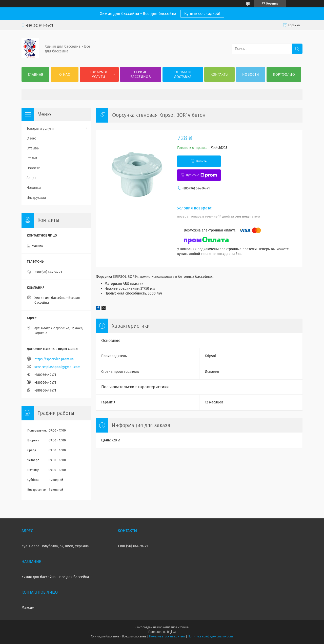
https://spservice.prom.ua (54, 359)
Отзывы (33, 148)
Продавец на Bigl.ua (162, 632)
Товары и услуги (99, 74)
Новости (251, 75)
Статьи (32, 158)
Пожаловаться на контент (167, 636)
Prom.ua (183, 627)
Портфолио (284, 75)
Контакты (219, 75)
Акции (32, 178)
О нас (65, 75)
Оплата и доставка (183, 74)
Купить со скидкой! (202, 14)
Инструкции (36, 198)
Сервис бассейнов (141, 74)
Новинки (34, 188)
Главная (35, 75)
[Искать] (297, 49)
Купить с (201, 175)
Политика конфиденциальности (210, 636)
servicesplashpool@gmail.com (57, 367)
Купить (201, 161)
